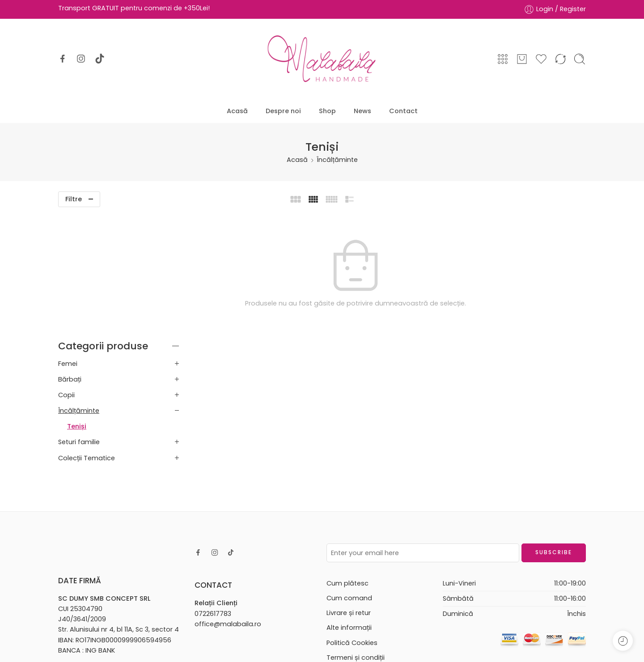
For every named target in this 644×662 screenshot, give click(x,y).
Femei (68, 241)
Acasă (237, 111)
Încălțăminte (337, 160)
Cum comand (349, 475)
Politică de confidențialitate (371, 549)
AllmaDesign (342, 643)
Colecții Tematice (87, 335)
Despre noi (283, 111)
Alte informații (349, 505)
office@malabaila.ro (228, 501)
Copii (66, 272)
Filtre (74, 199)
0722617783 (213, 491)
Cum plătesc (347, 460)
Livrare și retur (349, 490)
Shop (327, 111)
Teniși (77, 304)
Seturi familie (79, 319)
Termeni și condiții (356, 535)
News (362, 111)
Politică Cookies (352, 520)
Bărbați (70, 256)
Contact (403, 111)
